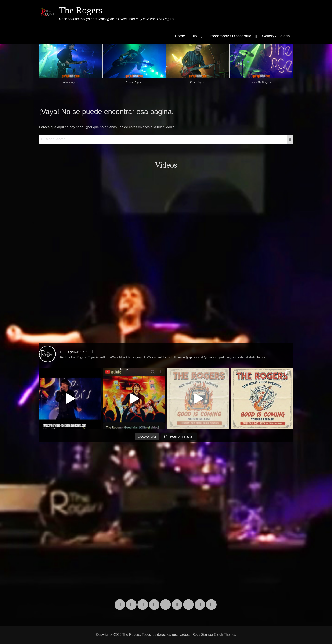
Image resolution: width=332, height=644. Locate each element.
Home (180, 36)
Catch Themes (225, 635)
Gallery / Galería (276, 36)
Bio (194, 36)
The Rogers (81, 10)
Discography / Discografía (230, 36)
